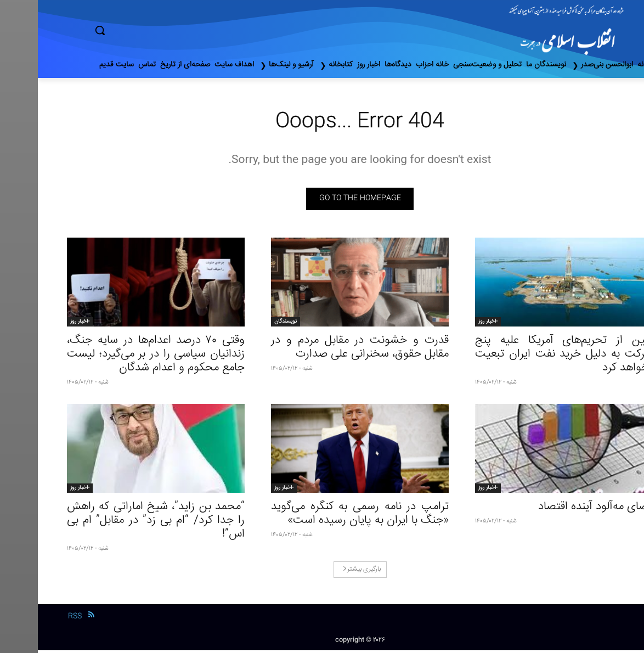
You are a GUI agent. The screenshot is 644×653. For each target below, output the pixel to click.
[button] (146, 30)
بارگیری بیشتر (324, 572)
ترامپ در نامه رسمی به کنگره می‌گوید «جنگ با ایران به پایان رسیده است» (322, 516)
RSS (37, 619)
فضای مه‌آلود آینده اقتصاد (558, 510)
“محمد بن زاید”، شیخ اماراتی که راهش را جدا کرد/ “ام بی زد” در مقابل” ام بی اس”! (118, 523)
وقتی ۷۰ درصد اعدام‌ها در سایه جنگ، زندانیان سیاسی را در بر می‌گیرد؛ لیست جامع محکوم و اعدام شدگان (118, 357)
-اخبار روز (450, 324)
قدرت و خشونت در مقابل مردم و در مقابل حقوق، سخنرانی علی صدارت (322, 350)
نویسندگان (248, 324)
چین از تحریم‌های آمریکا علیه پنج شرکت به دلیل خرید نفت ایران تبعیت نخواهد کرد (526, 357)
